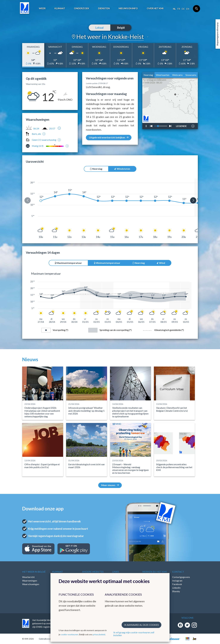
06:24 (36, 129)
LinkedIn (176, 588)
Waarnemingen (30, 581)
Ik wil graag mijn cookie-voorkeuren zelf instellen (134, 634)
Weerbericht (28, 577)
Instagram (177, 581)
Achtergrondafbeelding (218, 34)
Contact (178, 572)
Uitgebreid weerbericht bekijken (109, 137)
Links (116, 572)
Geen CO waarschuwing (44, 140)
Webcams (177, 75)
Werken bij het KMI (155, 572)
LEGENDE (181, 125)
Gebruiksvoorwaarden (49, 639)
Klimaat (60, 8)
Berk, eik (36, 134)
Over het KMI (155, 8)
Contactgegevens (181, 577)
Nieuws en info (128, 8)
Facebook (177, 584)
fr (179, 9)
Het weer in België (34, 572)
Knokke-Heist (126, 37)
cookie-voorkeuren (70, 634)
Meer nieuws (110, 485)
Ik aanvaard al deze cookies (141, 625)
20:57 (52, 129)
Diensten (104, 8)
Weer (42, 8)
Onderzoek (82, 8)
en (188, 9)
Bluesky (176, 591)
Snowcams (191, 75)
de (183, 9)
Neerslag (148, 75)
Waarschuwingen (31, 584)
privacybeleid (99, 634)
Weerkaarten (163, 75)
